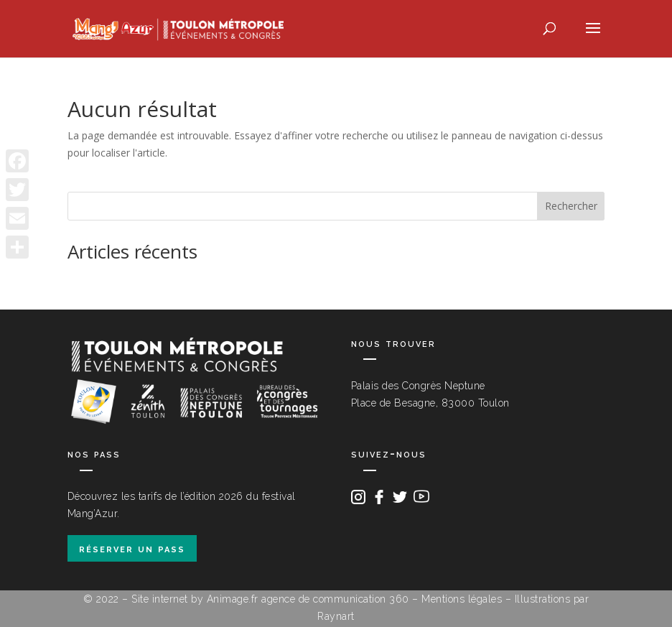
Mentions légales (462, 599)
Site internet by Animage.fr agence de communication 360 (270, 599)
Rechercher (571, 206)
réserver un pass (132, 548)
